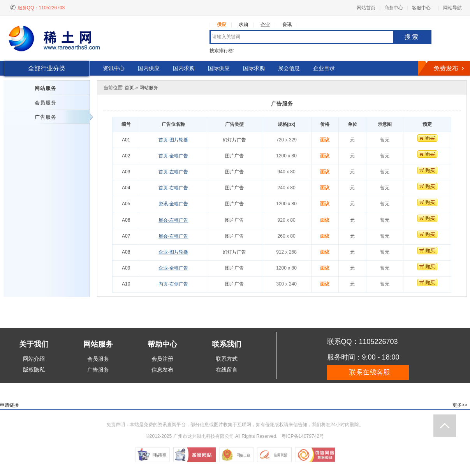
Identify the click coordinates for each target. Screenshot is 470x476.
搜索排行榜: (222, 51)
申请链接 (9, 405)
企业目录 (324, 68)
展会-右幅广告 (173, 236)
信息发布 (162, 370)
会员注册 (162, 359)
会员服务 (46, 103)
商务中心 (394, 8)
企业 (265, 25)
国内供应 (149, 68)
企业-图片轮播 (173, 252)
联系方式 (227, 359)
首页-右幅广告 (173, 188)
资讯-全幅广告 (173, 204)
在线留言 (227, 370)
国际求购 (254, 68)
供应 (222, 25)
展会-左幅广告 (173, 220)
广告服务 (46, 117)
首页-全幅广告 (173, 156)
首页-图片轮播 (173, 140)
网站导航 (452, 8)
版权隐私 (34, 370)
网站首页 (366, 8)
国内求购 (184, 68)
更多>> (460, 405)
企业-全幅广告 (173, 268)
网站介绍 (34, 359)
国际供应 (219, 68)
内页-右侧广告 (173, 284)
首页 (129, 88)
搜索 (412, 37)
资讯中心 (114, 68)
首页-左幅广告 (173, 172)
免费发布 (446, 68)
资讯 (287, 25)
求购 (243, 25)
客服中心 (421, 8)
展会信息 (289, 68)
